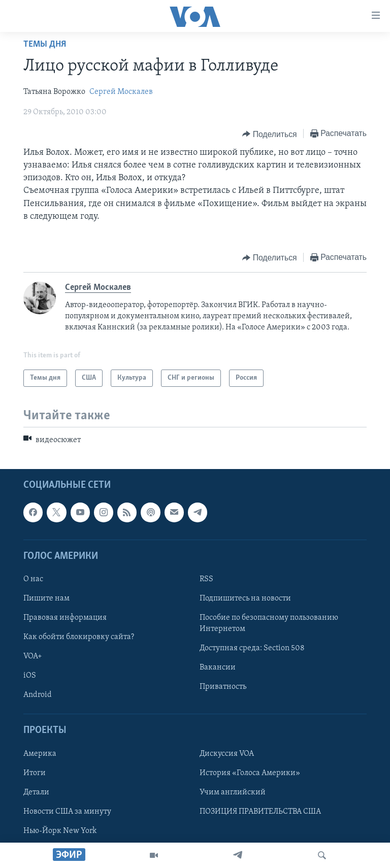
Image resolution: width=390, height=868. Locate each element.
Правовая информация (65, 618)
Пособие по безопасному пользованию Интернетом (269, 623)
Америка (40, 753)
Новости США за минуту (67, 812)
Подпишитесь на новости (245, 598)
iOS (30, 676)
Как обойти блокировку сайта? (79, 637)
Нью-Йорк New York (60, 831)
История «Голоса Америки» (250, 773)
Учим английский (233, 792)
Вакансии (218, 667)
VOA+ (33, 656)
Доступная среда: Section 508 (252, 648)
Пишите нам (46, 598)
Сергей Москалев (121, 92)
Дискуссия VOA (227, 753)
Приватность (223, 687)
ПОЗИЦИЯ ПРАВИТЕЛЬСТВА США (260, 812)
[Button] (269, 134)
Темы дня (45, 44)
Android (38, 695)
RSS (206, 579)
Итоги (35, 773)
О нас (33, 579)
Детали (36, 792)
